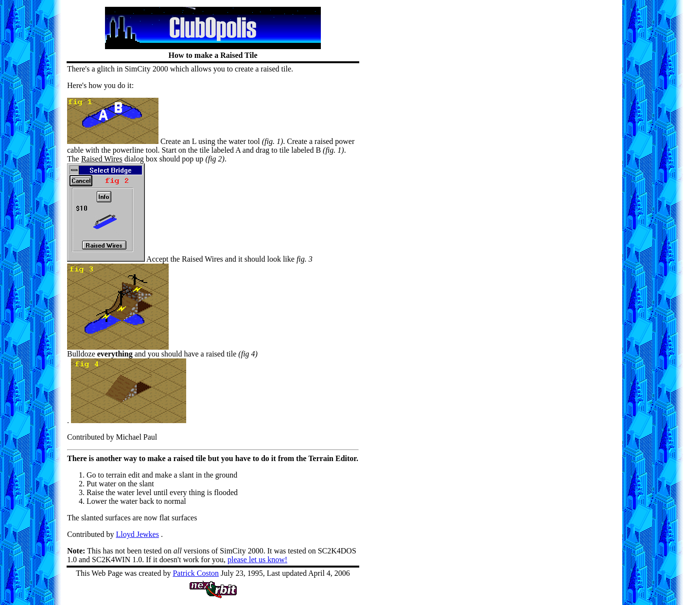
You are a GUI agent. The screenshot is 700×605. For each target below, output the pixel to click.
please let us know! (257, 560)
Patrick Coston (196, 573)
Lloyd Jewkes (137, 534)
